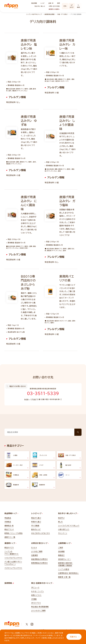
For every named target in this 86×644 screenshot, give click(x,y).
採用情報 (9, 583)
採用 (59, 3)
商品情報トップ (11, 513)
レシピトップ (37, 513)
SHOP (72, 6)
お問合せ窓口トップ (40, 543)
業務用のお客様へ (54, 9)
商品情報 (34, 3)
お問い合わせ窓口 (54, 6)
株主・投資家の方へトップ (42, 583)
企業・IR (51, 3)
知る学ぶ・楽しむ (40, 6)
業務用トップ (10, 543)
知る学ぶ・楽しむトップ (68, 513)
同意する (75, 637)
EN (65, 6)
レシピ (43, 3)
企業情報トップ (65, 543)
